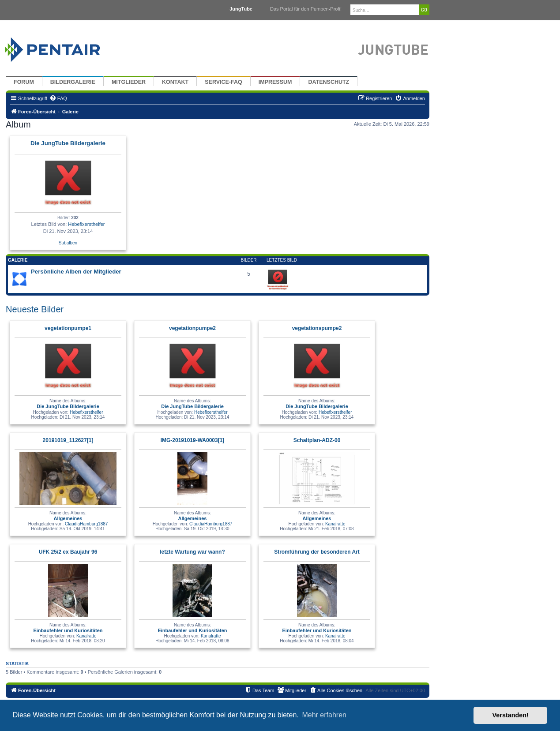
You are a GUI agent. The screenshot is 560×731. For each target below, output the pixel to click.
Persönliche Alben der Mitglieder (76, 272)
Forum (24, 82)
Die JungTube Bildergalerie (68, 143)
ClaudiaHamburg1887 (86, 524)
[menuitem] (58, 98)
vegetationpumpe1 (68, 328)
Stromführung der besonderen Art (317, 552)
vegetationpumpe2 (192, 328)
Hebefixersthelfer (86, 224)
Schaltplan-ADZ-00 (317, 440)
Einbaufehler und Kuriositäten (68, 630)
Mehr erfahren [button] (324, 715)
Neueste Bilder (35, 309)
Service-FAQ (224, 82)
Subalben (68, 243)
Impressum (275, 82)
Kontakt (175, 82)
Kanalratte (335, 524)
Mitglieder (129, 82)
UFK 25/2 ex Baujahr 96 (68, 552)
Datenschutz (329, 82)
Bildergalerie (73, 82)
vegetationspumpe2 (317, 328)
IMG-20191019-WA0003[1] (193, 440)
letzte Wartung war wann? (192, 552)
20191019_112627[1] (68, 440)
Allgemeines (68, 518)
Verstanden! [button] (511, 715)
